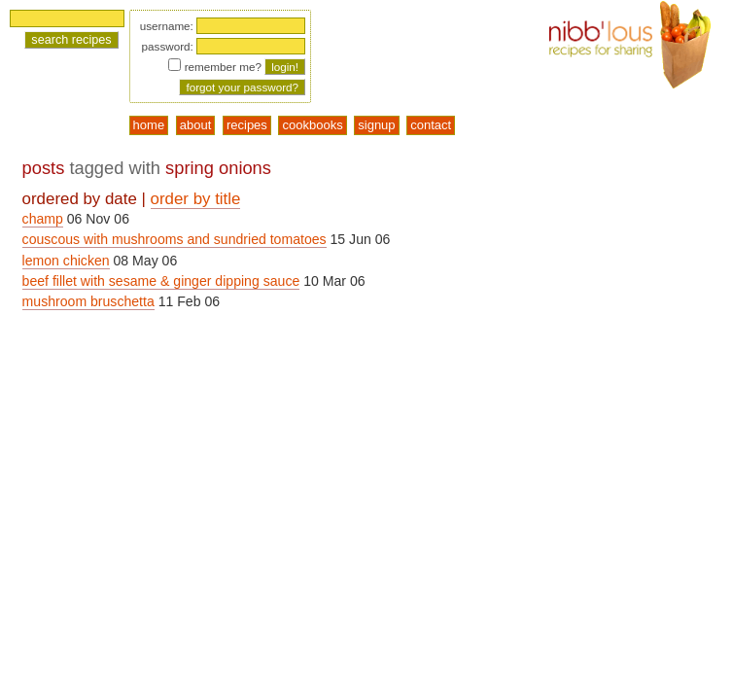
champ (43, 219)
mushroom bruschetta (88, 301)
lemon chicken (66, 261)
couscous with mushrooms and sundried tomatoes (175, 239)
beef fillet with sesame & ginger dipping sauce (161, 281)
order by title (196, 199)
